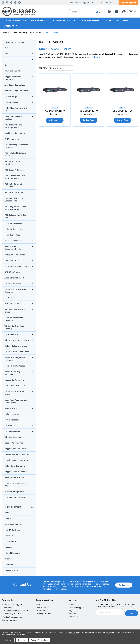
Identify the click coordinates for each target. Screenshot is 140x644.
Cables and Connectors (15, 385)
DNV (6, 47)
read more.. (96, 56)
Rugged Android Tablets (15, 442)
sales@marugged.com (82, 2)
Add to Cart (55, 120)
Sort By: (43, 67)
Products (73, 604)
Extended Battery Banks (15, 497)
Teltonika (9, 535)
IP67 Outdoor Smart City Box (15, 216)
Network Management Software (15, 358)
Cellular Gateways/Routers (17, 345)
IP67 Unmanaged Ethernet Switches (16, 145)
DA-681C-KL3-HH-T (55, 111)
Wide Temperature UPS (15, 477)
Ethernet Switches (13, 283)
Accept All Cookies (39, 640)
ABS (6, 53)
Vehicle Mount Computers (16, 459)
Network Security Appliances (12, 372)
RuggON (8, 547)
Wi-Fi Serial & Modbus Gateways (14, 327)
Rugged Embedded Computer (13, 77)
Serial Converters (12, 234)
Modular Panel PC (12, 70)
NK (6, 64)
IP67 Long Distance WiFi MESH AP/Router (15, 207)
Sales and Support (90, 20)
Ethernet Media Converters (17, 351)
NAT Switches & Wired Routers (15, 310)
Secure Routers (11, 334)
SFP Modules (10, 425)
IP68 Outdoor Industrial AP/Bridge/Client (15, 176)
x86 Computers (11, 102)
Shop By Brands (19, 507)
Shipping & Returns (44, 613)
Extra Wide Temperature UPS (16, 484)
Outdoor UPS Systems (14, 491)
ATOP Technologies (13, 524)
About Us (73, 613)
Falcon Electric (11, 541)
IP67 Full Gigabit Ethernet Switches (16, 154)
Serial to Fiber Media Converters (14, 318)
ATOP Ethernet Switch (14, 277)
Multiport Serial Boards (15, 254)
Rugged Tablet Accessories (17, 454)
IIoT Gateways (11, 96)
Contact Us (11, 26)
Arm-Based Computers (15, 84)
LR (6, 59)
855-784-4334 (106, 2)
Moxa (7, 512)
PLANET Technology (14, 529)
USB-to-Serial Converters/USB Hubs (14, 247)
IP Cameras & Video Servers (17, 266)
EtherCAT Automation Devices (14, 392)
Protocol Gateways (13, 240)
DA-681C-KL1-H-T (89, 111)
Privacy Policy (21, 635)
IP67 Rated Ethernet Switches (13, 162)
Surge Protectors (12, 431)
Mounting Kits (11, 408)
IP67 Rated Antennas (14, 192)
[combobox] (84, 11)
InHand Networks (12, 552)
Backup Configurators (14, 379)
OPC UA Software (12, 271)
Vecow (7, 558)
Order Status (41, 610)
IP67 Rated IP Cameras (15, 169)
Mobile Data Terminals (15, 465)
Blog (108, 20)
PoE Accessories (12, 413)
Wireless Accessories (14, 436)
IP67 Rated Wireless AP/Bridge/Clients (13, 125)
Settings (9, 640)
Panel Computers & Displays (13, 117)
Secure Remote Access (15, 365)
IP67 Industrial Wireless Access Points (15, 199)
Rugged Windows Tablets (16, 448)
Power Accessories (13, 419)
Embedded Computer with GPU (16, 109)
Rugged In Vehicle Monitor (16, 471)
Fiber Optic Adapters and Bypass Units (16, 401)
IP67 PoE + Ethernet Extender (13, 185)
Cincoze (8, 518)
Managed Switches (13, 303)
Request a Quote (128, 2)
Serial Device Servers (14, 228)
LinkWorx (9, 564)
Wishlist (39, 604)
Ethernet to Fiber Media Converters (15, 290)
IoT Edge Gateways (13, 223)
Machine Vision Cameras (15, 133)
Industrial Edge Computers (17, 90)
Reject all (22, 640)
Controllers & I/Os (12, 260)
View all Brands (11, 570)
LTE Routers (10, 297)
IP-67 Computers (12, 138)
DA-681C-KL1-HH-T (122, 111)
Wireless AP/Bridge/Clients (17, 340)
